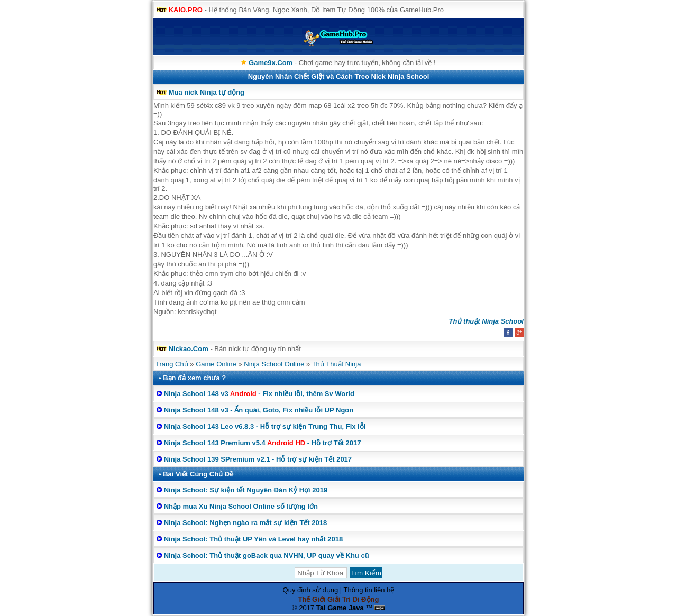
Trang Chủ (172, 364)
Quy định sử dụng (311, 590)
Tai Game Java (340, 608)
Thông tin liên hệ (369, 590)
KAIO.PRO (186, 10)
